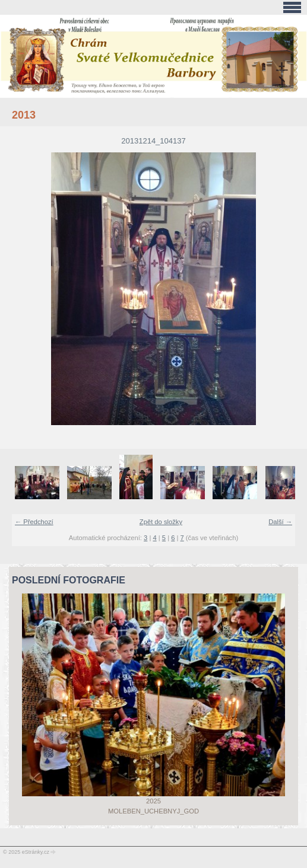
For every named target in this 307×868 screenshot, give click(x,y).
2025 (153, 801)
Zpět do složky (161, 522)
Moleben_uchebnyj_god (153, 811)
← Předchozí (34, 522)
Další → (280, 522)
